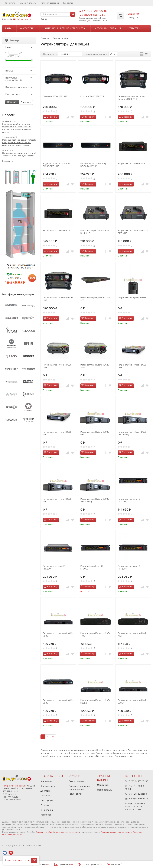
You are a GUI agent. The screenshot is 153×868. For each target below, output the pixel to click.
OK (34, 860)
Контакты (68, 3)
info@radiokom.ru (23, 19)
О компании (47, 810)
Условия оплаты (28, 3)
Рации (9, 28)
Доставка (45, 791)
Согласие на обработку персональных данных (57, 832)
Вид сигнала (19, 94)
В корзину (50, 117)
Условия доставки (50, 3)
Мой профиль (105, 790)
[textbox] (58, 14)
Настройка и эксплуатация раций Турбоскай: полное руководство (19, 155)
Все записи (7, 161)
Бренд (19, 71)
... (147, 28)
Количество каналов (19, 87)
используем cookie (19, 860)
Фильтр (12, 40)
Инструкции (47, 801)
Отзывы (45, 805)
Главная (45, 39)
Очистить (26, 102)
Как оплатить (48, 786)
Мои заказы (103, 785)
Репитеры (134, 28)
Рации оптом (76, 794)
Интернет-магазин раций (14, 786)
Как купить (10, 3)
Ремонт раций (76, 781)
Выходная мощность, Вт (19, 79)
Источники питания (108, 28)
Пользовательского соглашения (116, 832)
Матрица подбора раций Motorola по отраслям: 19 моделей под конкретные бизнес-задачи (19, 143)
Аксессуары (28, 28)
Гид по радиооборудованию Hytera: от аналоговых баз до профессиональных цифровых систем (17, 128)
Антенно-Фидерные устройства (65, 28)
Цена (19, 48)
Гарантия (45, 796)
